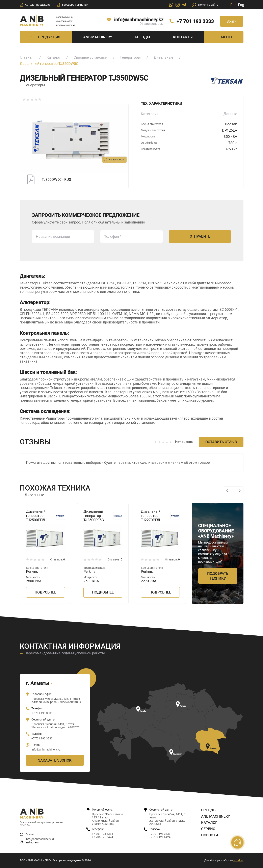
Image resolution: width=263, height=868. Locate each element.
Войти (232, 21)
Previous (228, 490)
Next (240, 490)
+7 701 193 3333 (195, 21)
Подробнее (45, 592)
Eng (241, 5)
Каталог (54, 57)
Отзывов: (58, 559)
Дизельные (164, 57)
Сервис (208, 829)
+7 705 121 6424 (102, 837)
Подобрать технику (218, 576)
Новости (210, 835)
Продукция (46, 37)
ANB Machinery (98, 37)
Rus (233, 5)
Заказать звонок (55, 760)
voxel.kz (238, 860)
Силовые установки (90, 57)
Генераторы (130, 57)
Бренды (142, 37)
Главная (27, 57)
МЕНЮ (224, 37)
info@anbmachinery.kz (139, 20)
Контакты (183, 37)
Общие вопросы (151, 24)
